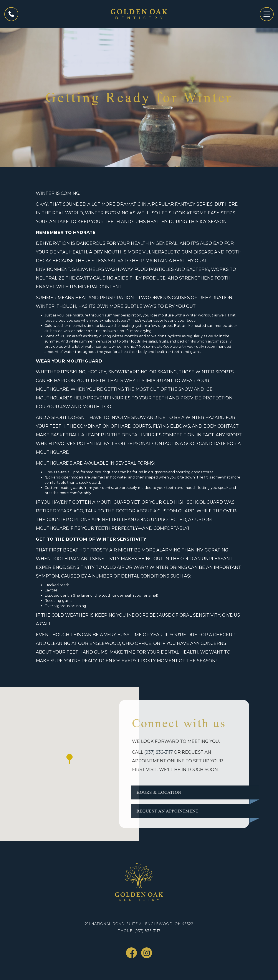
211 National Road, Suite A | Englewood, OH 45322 (139, 924)
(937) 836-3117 (148, 752)
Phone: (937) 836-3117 (139, 931)
